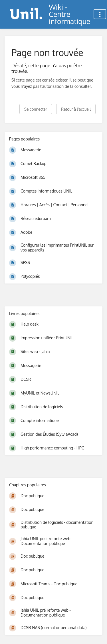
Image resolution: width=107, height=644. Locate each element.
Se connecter (36, 109)
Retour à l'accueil (76, 109)
